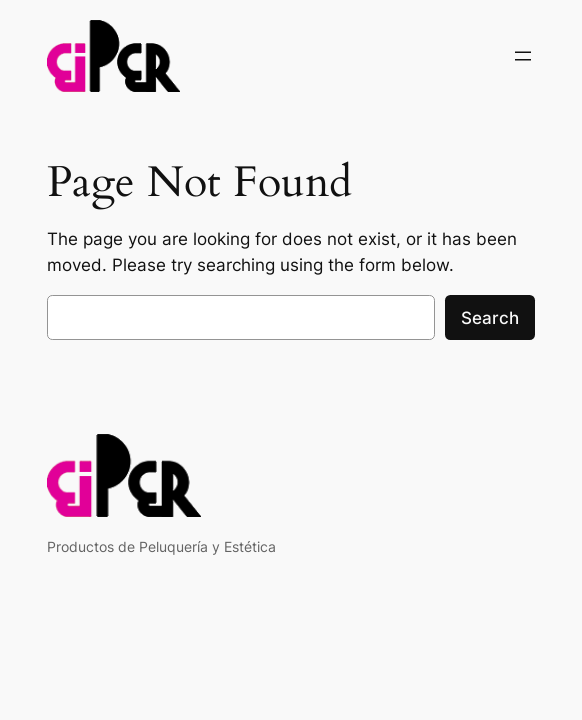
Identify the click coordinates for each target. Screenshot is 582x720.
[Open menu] (523, 56)
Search (490, 318)
